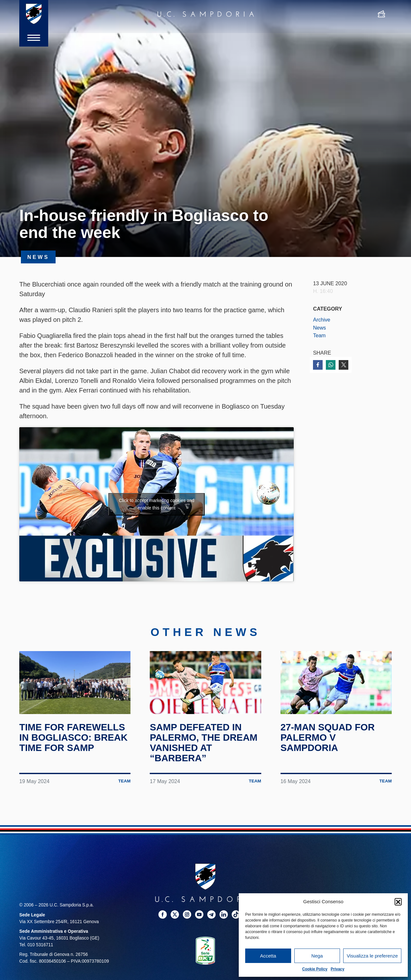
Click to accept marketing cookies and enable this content (157, 504)
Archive (322, 320)
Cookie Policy (315, 969)
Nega (317, 956)
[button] (398, 902)
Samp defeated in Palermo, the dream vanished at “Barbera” (205, 747)
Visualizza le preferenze (372, 956)
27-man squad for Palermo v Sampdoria (329, 742)
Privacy (338, 969)
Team (319, 335)
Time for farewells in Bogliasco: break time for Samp (75, 742)
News (320, 328)
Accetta (268, 956)
